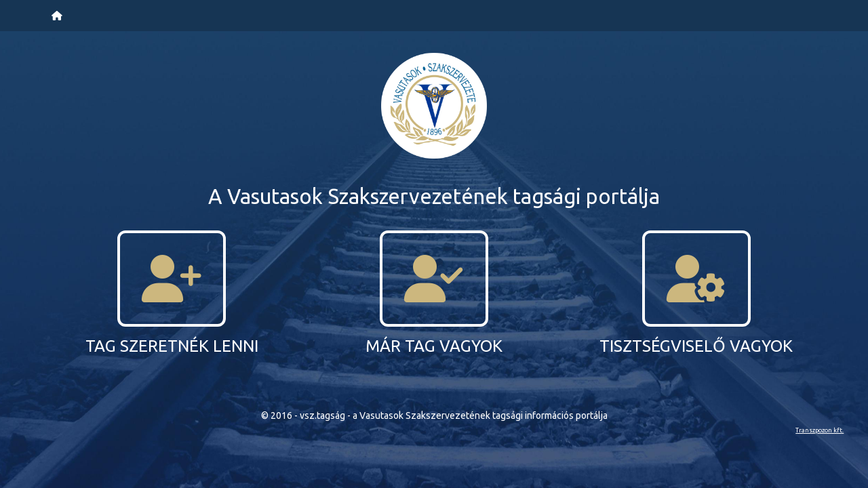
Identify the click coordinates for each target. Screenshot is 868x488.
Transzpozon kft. (820, 430)
